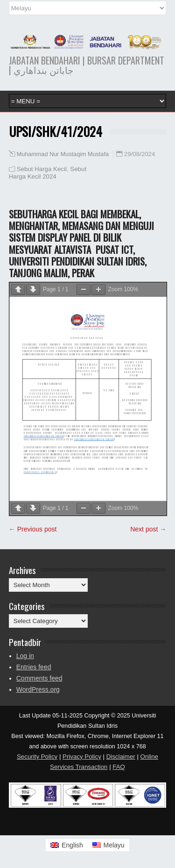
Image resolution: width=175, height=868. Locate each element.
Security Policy (37, 757)
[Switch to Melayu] (108, 845)
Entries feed (34, 667)
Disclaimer (121, 757)
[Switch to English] (67, 845)
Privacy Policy (82, 757)
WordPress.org (38, 689)
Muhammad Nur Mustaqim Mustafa (63, 154)
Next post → (148, 529)
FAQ (119, 767)
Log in (25, 656)
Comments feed (39, 678)
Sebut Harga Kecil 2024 (48, 173)
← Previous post (33, 529)
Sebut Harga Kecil (42, 169)
